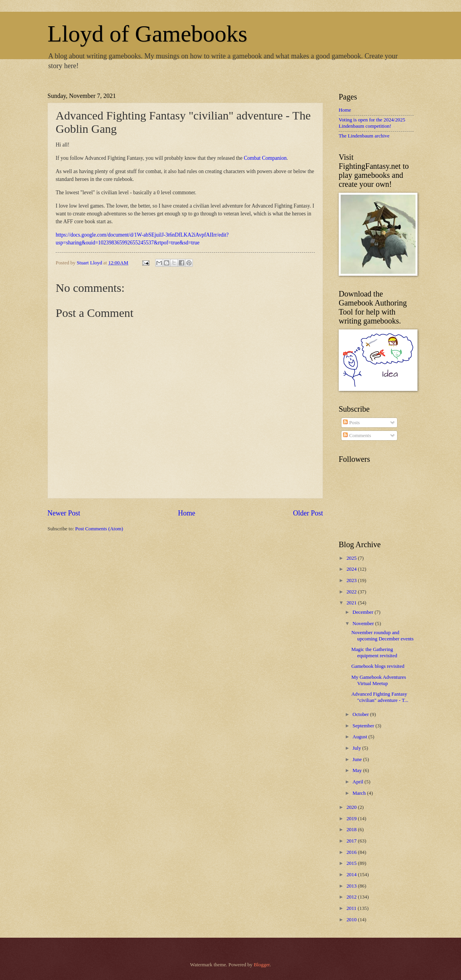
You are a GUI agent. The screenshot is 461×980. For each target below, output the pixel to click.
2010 (352, 920)
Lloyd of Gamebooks (147, 34)
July (357, 748)
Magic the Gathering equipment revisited (374, 652)
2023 (352, 580)
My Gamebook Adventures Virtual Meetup (378, 680)
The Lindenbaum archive (364, 136)
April (358, 782)
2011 (352, 908)
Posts (351, 423)
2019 (352, 819)
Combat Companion (265, 158)
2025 (352, 558)
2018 (352, 830)
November (364, 624)
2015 (352, 863)
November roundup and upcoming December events (382, 636)
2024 (352, 569)
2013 (352, 886)
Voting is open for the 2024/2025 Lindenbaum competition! (372, 123)
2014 (352, 875)
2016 (352, 852)
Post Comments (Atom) (99, 529)
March (360, 793)
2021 (352, 603)
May (358, 770)
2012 (352, 897)
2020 (352, 807)
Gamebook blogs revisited (378, 666)
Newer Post (64, 513)
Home (187, 513)
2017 (352, 841)
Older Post (308, 513)
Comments (357, 436)
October (361, 714)
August (360, 737)
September (364, 726)
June (358, 759)
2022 (352, 592)
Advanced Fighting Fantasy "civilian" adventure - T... (380, 697)
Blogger (262, 965)
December (363, 612)
